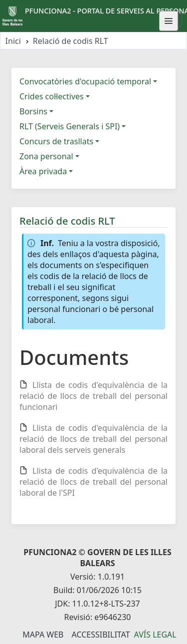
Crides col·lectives (52, 96)
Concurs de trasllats (56, 141)
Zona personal (46, 156)
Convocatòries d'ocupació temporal (85, 81)
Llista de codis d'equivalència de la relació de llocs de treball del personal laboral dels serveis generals (93, 439)
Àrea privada (43, 171)
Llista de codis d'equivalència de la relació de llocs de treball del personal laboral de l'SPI (93, 482)
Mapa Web (43, 635)
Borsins (33, 111)
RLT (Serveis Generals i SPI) (70, 126)
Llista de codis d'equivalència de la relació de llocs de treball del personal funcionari (93, 396)
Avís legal (155, 635)
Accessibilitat (100, 635)
